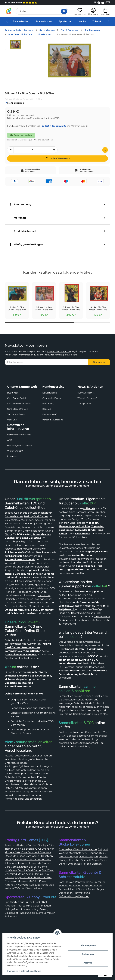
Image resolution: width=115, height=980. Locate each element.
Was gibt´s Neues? (87, 398)
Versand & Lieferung (53, 420)
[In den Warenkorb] (57, 158)
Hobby (82, 21)
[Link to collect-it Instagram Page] (95, 3)
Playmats (79, 893)
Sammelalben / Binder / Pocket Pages (81, 889)
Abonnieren (99, 362)
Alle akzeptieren (88, 945)
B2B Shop (12, 393)
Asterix (87, 864)
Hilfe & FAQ (48, 404)
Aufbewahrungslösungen (74, 896)
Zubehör (97, 21)
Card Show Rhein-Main (19, 404)
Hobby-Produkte (15, 909)
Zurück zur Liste (13, 30)
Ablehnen (88, 963)
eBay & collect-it (86, 393)
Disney (63, 864)
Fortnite (74, 860)
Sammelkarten (21, 21)
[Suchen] (42, 11)
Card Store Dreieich (18, 409)
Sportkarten (66, 21)
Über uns (12, 420)
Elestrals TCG (41, 874)
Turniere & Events (16, 414)
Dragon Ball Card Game (33, 867)
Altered (9, 878)
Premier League (68, 857)
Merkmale (18, 218)
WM (105, 849)
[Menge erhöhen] (54, 150)
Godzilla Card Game (29, 870)
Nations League (88, 857)
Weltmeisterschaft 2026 (73, 853)
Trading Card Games (36, 516)
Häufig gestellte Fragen (26, 244)
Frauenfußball (97, 853)
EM (100, 849)
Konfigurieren (88, 954)
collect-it (100, 586)
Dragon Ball (75, 864)
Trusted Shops (21, 3)
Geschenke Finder (52, 398)
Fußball (29, 902)
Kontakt (47, 409)
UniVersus (11, 870)
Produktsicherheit (23, 231)
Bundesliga (66, 849)
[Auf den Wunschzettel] (105, 150)
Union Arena (25, 874)
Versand (30, 115)
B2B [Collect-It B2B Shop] (108, 3)
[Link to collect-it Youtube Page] (103, 3)
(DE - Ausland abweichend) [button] (41, 140)
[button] (80, 11)
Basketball (41, 902)
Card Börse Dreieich (18, 398)
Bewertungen (50, 393)
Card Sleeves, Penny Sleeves (76, 882)
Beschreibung (20, 204)
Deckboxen (66, 893)
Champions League (85, 849)
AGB (10, 440)
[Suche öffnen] (64, 11)
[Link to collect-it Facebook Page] (99, 3)
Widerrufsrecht (15, 451)
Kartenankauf (49, 414)
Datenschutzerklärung (59, 351)
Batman (97, 864)
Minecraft (85, 860)
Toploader (75, 886)
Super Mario (99, 860)
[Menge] (32, 150)
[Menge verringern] (10, 150)
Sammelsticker (44, 21)
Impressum (13, 456)
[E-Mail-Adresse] (46, 362)
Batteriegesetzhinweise (19, 445)
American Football (16, 906)
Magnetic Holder (92, 886)
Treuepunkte (84, 404)
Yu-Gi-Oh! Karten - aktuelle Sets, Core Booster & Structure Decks (30, 852)
